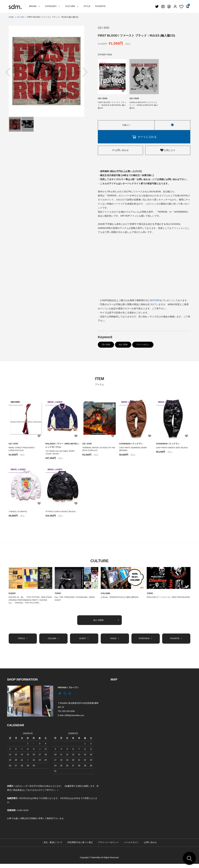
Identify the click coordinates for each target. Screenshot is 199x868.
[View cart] (187, 7)
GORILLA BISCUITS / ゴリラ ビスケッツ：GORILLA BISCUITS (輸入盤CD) (143, 106)
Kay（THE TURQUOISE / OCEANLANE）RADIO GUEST (76, 601)
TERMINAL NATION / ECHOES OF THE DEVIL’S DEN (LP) (98, 450)
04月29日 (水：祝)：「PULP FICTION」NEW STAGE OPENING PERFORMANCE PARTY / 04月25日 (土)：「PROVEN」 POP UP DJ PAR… (30, 603)
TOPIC (58, 596)
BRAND (35, 6)
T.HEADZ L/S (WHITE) (18, 514)
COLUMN (106, 596)
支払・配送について (53, 847)
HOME (12, 17)
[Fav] (175, 7)
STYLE (87, 6)
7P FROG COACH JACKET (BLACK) (62, 514)
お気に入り (168, 151)
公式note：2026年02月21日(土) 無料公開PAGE (121, 600)
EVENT (12, 596)
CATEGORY (53, 6)
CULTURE (72, 6)
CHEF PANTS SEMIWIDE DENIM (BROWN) (134, 450)
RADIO (115, 642)
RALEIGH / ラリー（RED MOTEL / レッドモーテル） (63, 446)
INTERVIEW (146, 642)
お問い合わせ (120, 151)
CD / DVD (22, 17)
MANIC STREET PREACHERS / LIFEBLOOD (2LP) (23, 450)
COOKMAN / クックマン (132, 445)
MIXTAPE (155, 301)
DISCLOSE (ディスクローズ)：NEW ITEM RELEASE (165, 601)
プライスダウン (143, 346)
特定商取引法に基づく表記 (80, 847)
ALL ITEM (123, 346)
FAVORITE (100, 6)
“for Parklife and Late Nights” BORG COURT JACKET (61, 454)
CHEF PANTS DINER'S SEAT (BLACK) (173, 449)
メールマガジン (132, 847)
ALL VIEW (106, 623)
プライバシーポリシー (108, 847)
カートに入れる (144, 138)
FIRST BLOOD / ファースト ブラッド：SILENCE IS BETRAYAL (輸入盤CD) (112, 106)
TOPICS (23, 642)
